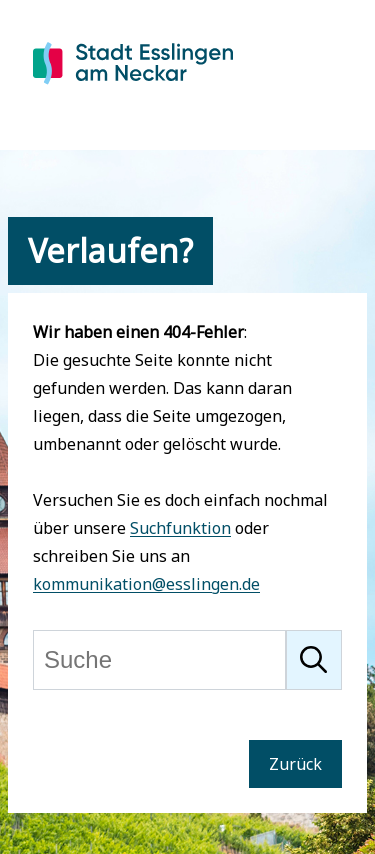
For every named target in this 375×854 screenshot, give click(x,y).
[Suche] (159, 660)
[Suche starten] (314, 660)
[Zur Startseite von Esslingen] (133, 86)
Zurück (295, 764)
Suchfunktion (180, 528)
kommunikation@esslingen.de (146, 584)
